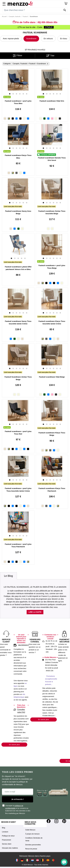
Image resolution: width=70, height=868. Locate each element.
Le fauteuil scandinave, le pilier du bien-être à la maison (35, 587)
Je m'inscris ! (17, 799)
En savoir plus (14, 745)
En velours (48, 38)
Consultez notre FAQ (21, 711)
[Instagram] (56, 821)
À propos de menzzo (32, 834)
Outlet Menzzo (30, 830)
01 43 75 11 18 (51, 641)
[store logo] (36, 3)
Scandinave (31, 38)
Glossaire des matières (10, 848)
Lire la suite (35, 612)
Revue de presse (31, 849)
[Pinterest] (64, 821)
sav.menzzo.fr (23, 645)
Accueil (4, 16)
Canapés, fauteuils (15, 16)
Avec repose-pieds (11, 38)
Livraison (5, 832)
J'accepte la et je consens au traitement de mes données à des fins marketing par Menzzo (16, 809)
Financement (6, 840)
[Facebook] (49, 821)
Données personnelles (33, 845)
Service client (7, 844)
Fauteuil (25, 16)
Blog (4, 828)
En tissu (64, 38)
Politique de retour (8, 836)
